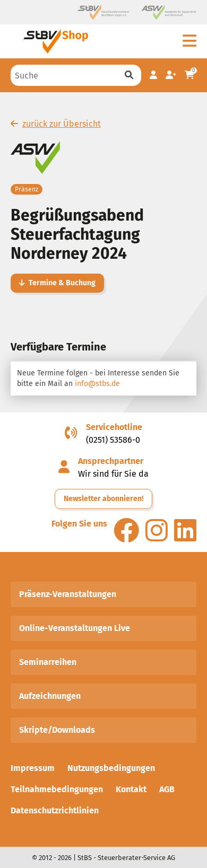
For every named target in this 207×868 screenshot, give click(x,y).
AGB (167, 789)
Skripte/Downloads (57, 730)
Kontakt (131, 789)
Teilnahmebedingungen (57, 789)
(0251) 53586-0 (113, 440)
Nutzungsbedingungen (111, 768)
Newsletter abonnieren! (103, 499)
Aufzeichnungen (50, 696)
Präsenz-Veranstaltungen (68, 594)
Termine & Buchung (57, 283)
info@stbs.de (97, 384)
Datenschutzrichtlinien (55, 810)
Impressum (33, 768)
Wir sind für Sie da (113, 474)
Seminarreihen (48, 662)
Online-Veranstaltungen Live (75, 628)
